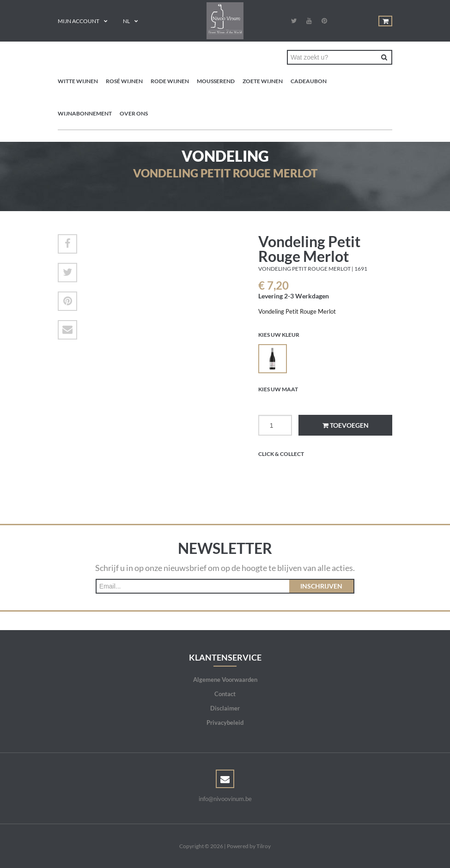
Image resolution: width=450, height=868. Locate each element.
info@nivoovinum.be (225, 799)
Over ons (134, 113)
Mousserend (216, 81)
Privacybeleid (225, 722)
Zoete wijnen (263, 81)
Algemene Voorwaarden (225, 680)
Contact (225, 694)
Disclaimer (225, 708)
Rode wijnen (170, 81)
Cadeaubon (309, 81)
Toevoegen (346, 425)
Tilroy (264, 846)
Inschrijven (321, 586)
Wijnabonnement (85, 113)
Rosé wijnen (124, 81)
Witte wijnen (78, 81)
